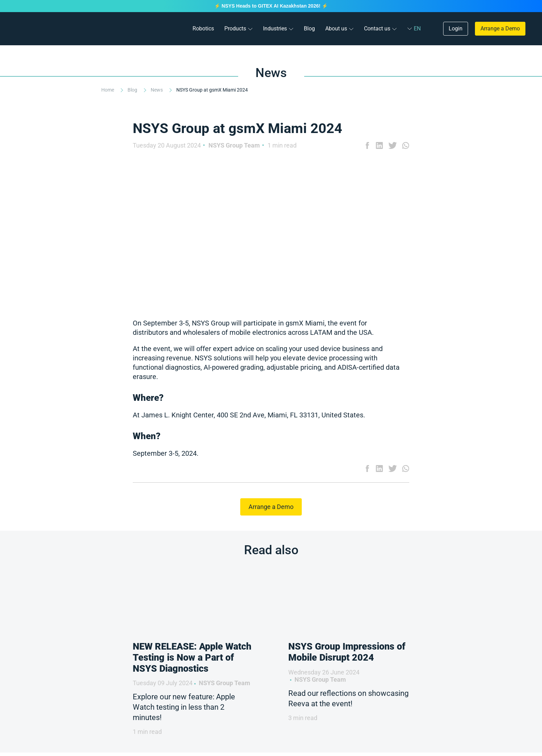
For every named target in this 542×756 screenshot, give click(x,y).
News (157, 90)
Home (108, 90)
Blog (309, 29)
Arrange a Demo (500, 29)
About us (336, 29)
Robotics (203, 29)
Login (456, 29)
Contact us (377, 29)
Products (235, 29)
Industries (275, 29)
